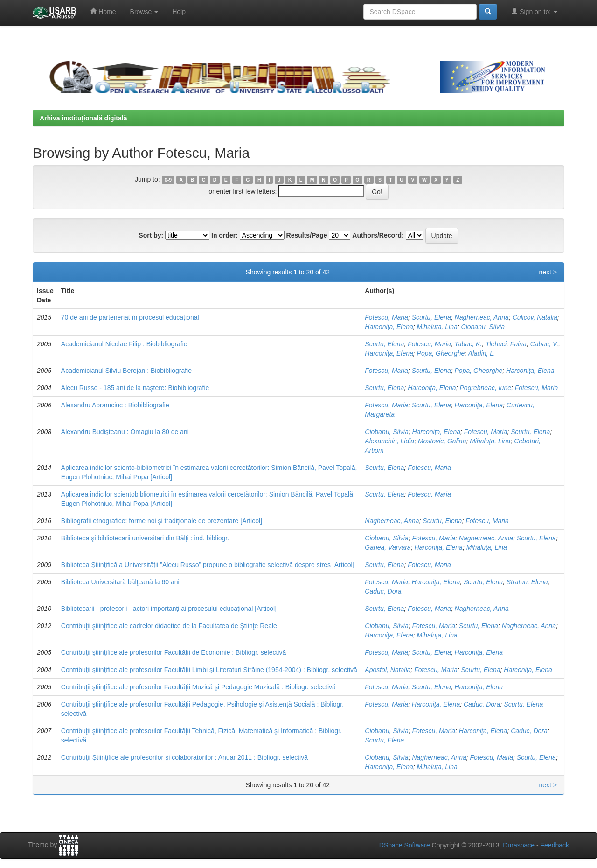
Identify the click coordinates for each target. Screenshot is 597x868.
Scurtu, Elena (431, 317)
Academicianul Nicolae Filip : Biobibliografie (124, 344)
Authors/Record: (378, 235)
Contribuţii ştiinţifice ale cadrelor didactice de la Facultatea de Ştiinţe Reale (169, 626)
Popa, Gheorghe (441, 353)
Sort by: (151, 235)
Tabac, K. (469, 344)
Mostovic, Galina (442, 441)
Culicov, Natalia (535, 317)
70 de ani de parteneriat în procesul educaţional (130, 317)
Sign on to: (534, 11)
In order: (225, 235)
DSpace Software (405, 845)
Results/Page (307, 235)
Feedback (555, 845)
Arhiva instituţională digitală (83, 118)
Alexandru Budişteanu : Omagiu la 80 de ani (125, 432)
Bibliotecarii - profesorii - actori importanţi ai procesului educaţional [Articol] (169, 609)
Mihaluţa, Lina (437, 327)
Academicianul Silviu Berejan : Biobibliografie (126, 371)
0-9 (168, 180)
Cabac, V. (544, 344)
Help (179, 12)
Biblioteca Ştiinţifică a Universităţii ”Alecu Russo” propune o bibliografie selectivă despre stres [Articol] (208, 565)
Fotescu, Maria (386, 317)
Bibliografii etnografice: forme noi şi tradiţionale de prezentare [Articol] (162, 521)
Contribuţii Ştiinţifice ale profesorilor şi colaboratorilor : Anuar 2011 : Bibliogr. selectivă (184, 757)
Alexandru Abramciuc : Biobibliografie (115, 405)
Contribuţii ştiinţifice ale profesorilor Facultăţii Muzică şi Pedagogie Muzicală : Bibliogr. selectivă (198, 687)
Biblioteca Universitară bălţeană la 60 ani (120, 582)
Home (103, 11)
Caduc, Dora (383, 591)
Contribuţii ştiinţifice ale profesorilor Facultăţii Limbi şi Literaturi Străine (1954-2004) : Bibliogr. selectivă (209, 670)
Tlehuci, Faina (506, 344)
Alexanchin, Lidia (389, 441)
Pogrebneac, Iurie (485, 388)
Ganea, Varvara (388, 547)
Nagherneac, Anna (482, 317)
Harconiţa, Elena (389, 327)
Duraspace (519, 845)
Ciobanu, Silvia (483, 327)
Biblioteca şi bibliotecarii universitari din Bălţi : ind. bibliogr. (145, 538)
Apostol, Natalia (388, 670)
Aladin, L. (482, 353)
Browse (144, 12)
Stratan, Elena (527, 582)
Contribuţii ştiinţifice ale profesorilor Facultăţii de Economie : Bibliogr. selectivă (174, 652)
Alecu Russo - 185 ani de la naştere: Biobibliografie (135, 388)
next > (548, 272)
